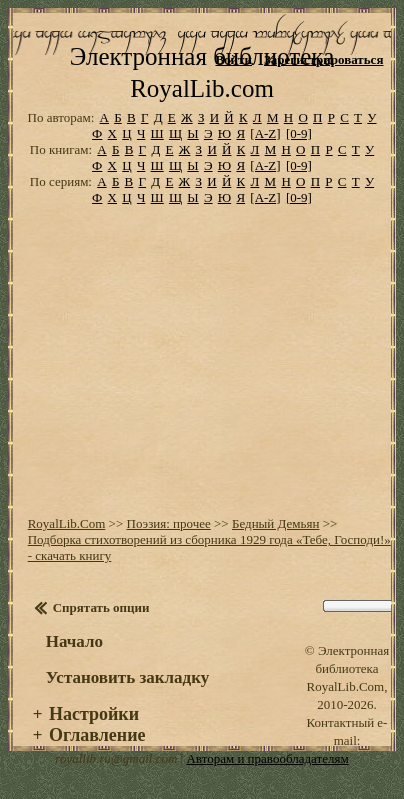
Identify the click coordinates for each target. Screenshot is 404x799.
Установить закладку (128, 677)
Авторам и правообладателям (267, 758)
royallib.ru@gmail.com (116, 758)
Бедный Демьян (275, 523)
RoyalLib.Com (67, 523)
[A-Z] (265, 133)
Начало (74, 641)
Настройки (94, 714)
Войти (233, 59)
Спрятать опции (101, 607)
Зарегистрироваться (323, 59)
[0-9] (299, 133)
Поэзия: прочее (169, 523)
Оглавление (97, 735)
